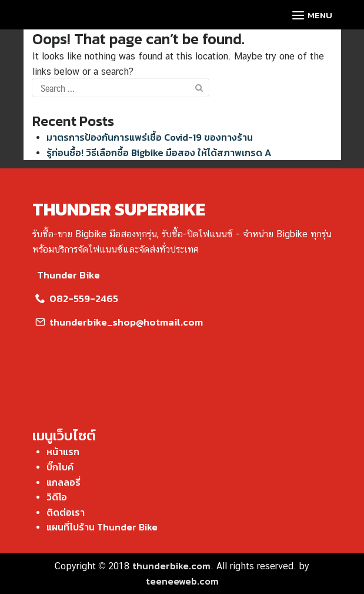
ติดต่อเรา (66, 512)
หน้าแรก (63, 452)
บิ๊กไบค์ (60, 467)
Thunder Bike (66, 275)
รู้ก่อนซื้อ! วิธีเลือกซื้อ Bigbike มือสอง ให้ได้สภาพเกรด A (159, 152)
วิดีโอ (57, 497)
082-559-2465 (75, 298)
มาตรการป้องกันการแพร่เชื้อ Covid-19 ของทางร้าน (150, 137)
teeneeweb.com (182, 581)
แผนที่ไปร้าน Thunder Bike (102, 527)
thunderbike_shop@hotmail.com (118, 322)
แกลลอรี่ (64, 482)
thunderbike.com (171, 566)
